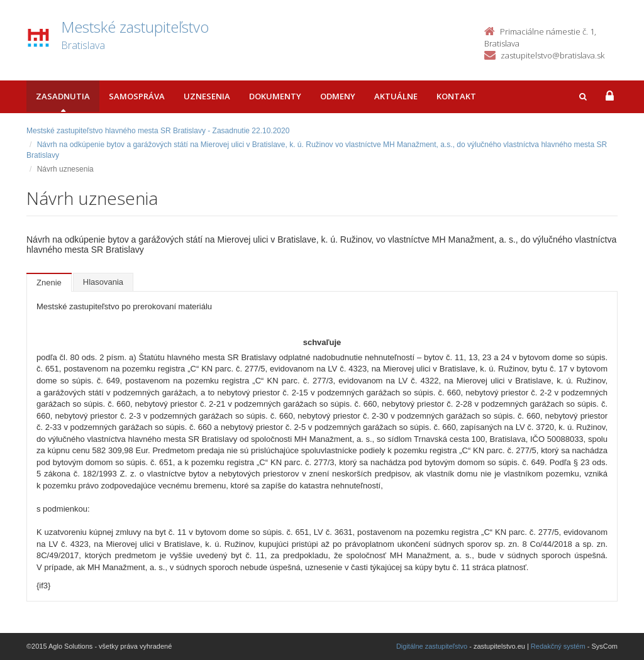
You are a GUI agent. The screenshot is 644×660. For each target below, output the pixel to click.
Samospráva (137, 96)
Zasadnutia (63, 96)
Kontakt (456, 96)
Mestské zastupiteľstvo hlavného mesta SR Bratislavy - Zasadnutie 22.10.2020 (158, 131)
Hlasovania (103, 282)
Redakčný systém (558, 646)
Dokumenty (275, 96)
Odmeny (338, 96)
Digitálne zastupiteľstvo (432, 646)
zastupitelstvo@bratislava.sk (552, 55)
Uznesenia (207, 96)
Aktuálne (396, 96)
